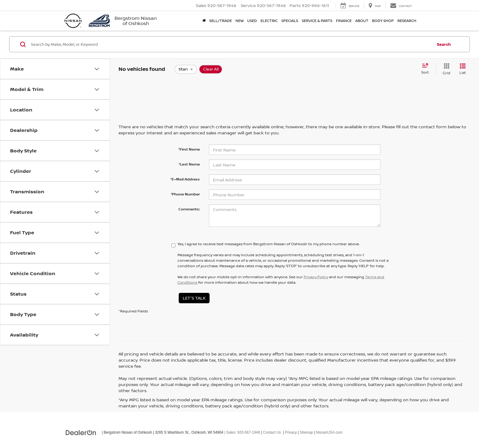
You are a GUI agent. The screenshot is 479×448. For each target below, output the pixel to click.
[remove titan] (186, 69)
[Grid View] (445, 69)
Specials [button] (290, 21)
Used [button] (252, 21)
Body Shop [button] (383, 21)
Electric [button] (269, 21)
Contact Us (272, 432)
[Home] (204, 21)
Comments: (189, 209)
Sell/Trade (221, 21)
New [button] (239, 21)
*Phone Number (185, 194)
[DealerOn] (81, 432)
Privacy (291, 432)
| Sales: (242, 432)
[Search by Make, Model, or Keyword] (231, 44)
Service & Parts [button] (317, 21)
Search (444, 44)
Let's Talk (194, 298)
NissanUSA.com (329, 432)
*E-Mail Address (185, 179)
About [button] (362, 21)
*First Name (189, 149)
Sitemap (306, 432)
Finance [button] (344, 21)
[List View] (463, 69)
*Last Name (189, 164)
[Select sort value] (427, 69)
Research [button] (407, 21)
